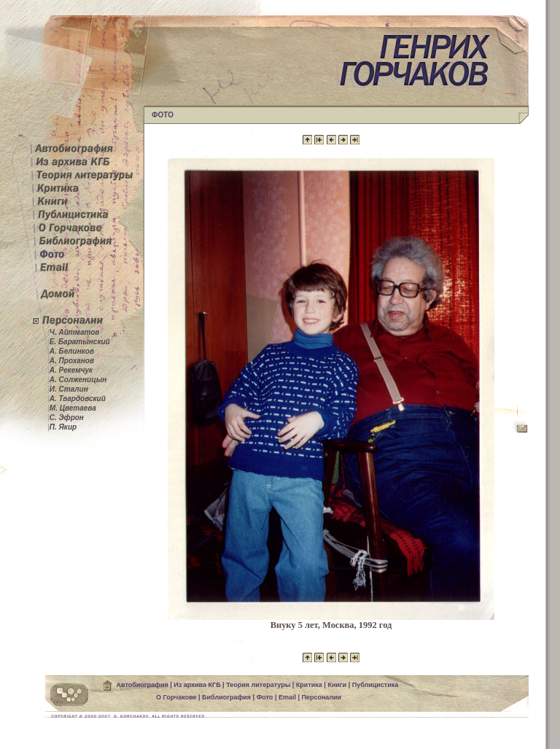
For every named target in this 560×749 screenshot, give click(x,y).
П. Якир (62, 427)
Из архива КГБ (197, 685)
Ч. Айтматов (73, 332)
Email (287, 697)
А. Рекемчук (70, 370)
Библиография (226, 697)
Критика (309, 685)
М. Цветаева (72, 408)
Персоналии (321, 697)
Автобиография (143, 685)
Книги (337, 685)
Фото (265, 697)
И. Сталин (68, 389)
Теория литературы (258, 685)
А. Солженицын (77, 380)
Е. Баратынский (79, 342)
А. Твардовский (77, 399)
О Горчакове (176, 697)
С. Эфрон (66, 418)
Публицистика (376, 685)
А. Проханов (71, 361)
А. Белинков (71, 351)
